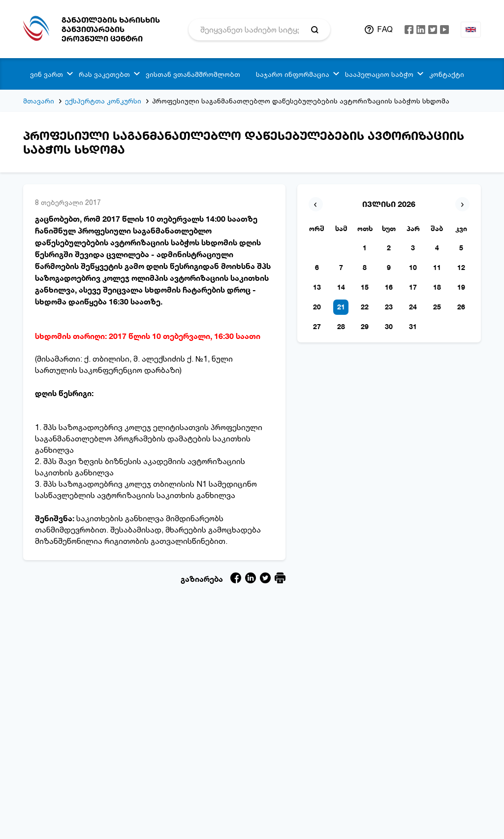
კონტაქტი (447, 74)
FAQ (385, 29)
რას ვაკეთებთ (104, 74)
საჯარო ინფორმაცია (293, 74)
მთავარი (39, 101)
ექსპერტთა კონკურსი (103, 101)
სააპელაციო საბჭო (379, 74)
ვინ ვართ (47, 74)
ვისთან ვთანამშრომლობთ (193, 74)
